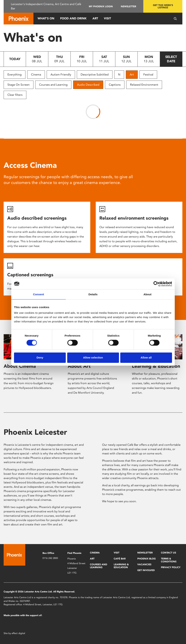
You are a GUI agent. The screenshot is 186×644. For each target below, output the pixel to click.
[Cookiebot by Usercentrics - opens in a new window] (156, 284)
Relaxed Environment (144, 85)
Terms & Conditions (169, 560)
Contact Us (168, 553)
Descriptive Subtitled (95, 75)
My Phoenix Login (101, 6)
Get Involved (146, 570)
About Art (79, 366)
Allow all (146, 357)
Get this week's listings (163, 6)
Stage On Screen (19, 85)
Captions (115, 85)
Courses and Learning (53, 85)
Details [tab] (93, 294)
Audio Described (88, 85)
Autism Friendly (61, 75)
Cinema (36, 75)
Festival (148, 75)
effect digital (18, 633)
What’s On (46, 18)
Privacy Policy (171, 567)
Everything (15, 75)
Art (95, 18)
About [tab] (147, 294)
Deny (40, 357)
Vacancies (144, 564)
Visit (107, 18)
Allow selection (93, 357)
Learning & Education (156, 366)
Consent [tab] (39, 294)
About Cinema (20, 366)
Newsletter (128, 6)
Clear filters (15, 95)
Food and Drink (73, 18)
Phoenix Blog (146, 559)
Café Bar (120, 559)
